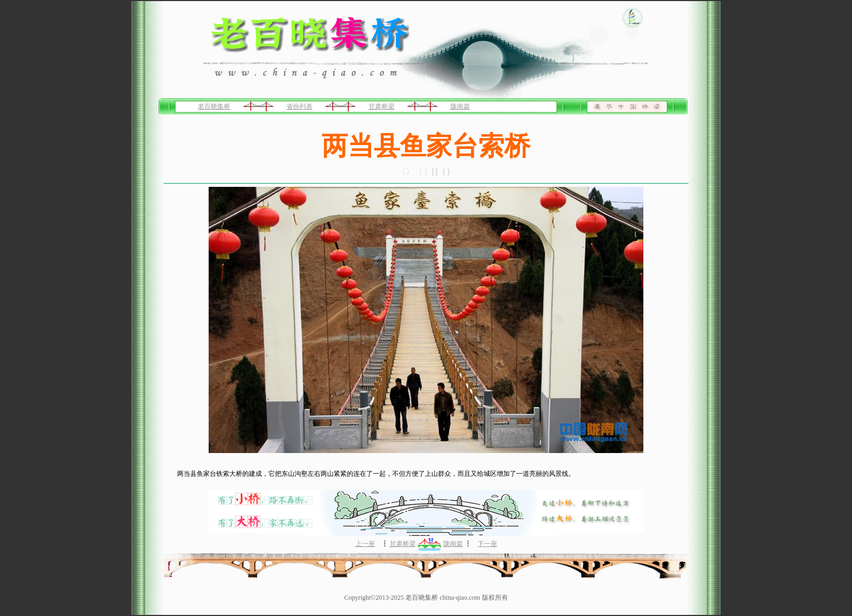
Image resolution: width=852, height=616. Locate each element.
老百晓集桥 (214, 106)
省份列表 (299, 106)
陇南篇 (460, 106)
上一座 (365, 544)
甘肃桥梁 (381, 106)
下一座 (487, 544)
